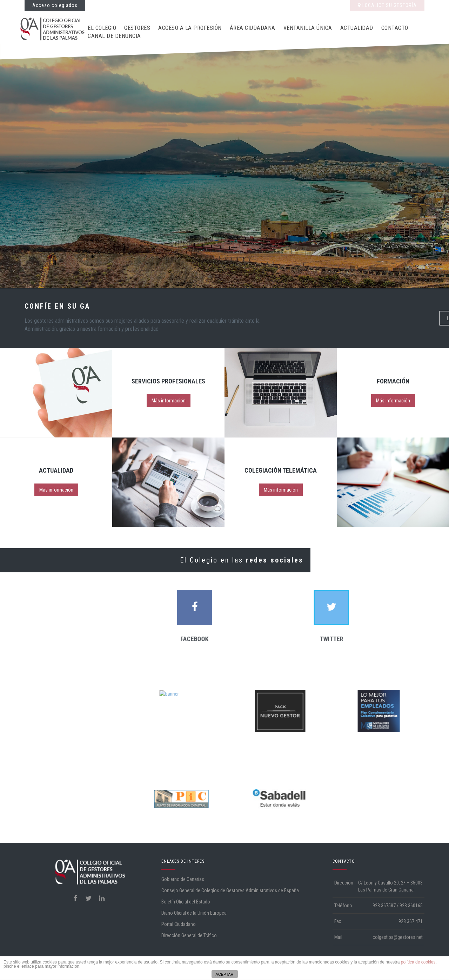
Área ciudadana (253, 28)
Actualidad (357, 28)
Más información (169, 401)
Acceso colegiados (55, 5)
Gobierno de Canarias (183, 879)
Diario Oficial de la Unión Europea (194, 913)
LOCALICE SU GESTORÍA (387, 5)
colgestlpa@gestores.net (398, 937)
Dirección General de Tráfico (189, 935)
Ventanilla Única (308, 28)
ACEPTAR (224, 974)
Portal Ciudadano (179, 924)
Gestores (137, 28)
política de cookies (418, 962)
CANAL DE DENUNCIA (114, 36)
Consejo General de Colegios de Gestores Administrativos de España (230, 890)
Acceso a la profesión (190, 28)
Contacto (395, 28)
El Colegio (102, 28)
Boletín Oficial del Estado (186, 902)
